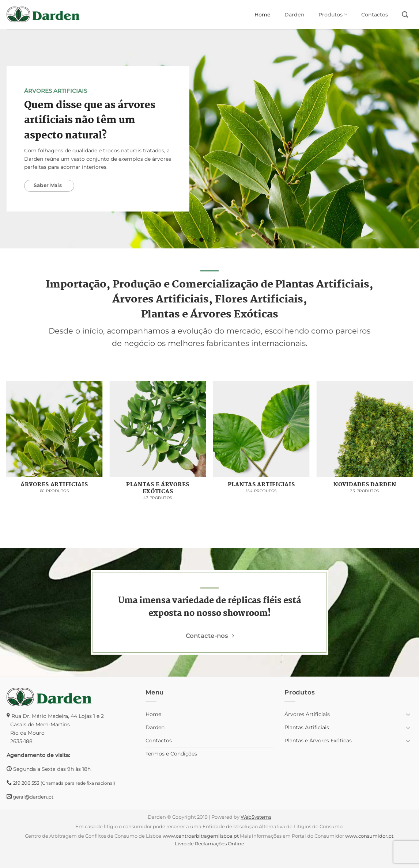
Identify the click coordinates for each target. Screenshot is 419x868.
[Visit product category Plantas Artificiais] (261, 441)
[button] (9, 853)
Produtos (333, 14)
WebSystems (256, 817)
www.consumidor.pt (369, 836)
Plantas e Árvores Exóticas (318, 741)
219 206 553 (26, 783)
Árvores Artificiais (307, 714)
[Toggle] (408, 714)
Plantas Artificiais (307, 727)
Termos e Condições (171, 754)
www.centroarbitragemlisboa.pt (201, 836)
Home (263, 15)
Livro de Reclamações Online (209, 844)
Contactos (375, 15)
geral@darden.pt (33, 797)
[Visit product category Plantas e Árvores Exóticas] (158, 444)
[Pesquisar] (405, 15)
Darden (295, 15)
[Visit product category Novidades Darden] (365, 441)
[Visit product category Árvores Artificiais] (54, 441)
